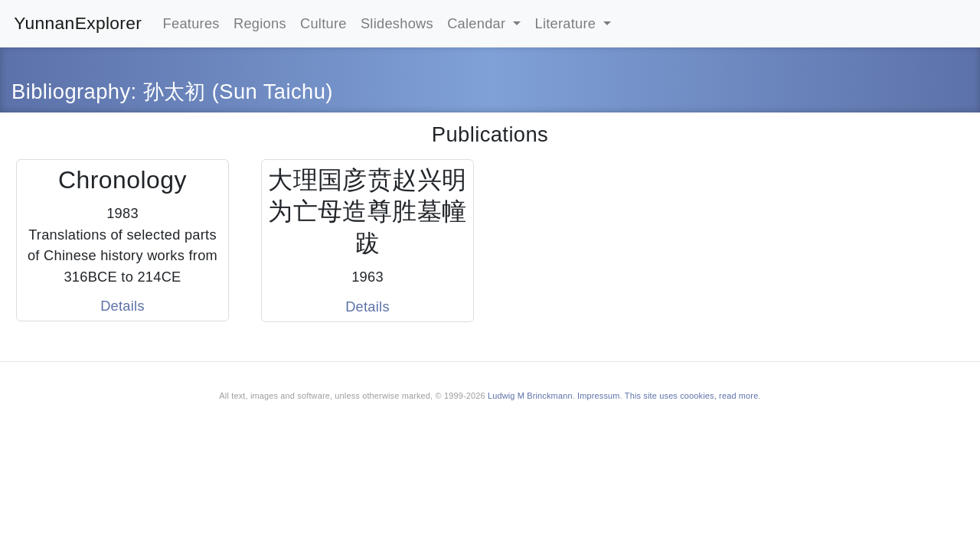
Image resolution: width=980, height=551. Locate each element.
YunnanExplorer (78, 23)
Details (122, 306)
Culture (323, 23)
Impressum (599, 396)
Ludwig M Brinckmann (530, 396)
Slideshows (397, 23)
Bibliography (71, 91)
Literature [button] (568, 23)
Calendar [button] (479, 23)
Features (191, 23)
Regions (260, 23)
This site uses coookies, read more (692, 396)
